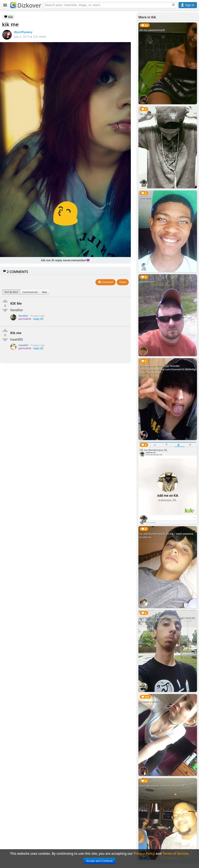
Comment (106, 282)
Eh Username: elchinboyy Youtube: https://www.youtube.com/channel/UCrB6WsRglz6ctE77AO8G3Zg (168, 369)
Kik (8, 17)
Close (123, 282)
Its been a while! (149, 702)
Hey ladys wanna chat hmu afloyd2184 (162, 786)
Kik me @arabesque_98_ (154, 114)
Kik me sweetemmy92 (152, 30)
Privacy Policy (144, 853)
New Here (145, 198)
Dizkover (26, 5)
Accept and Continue (99, 861)
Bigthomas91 (147, 282)
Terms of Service (175, 853)
